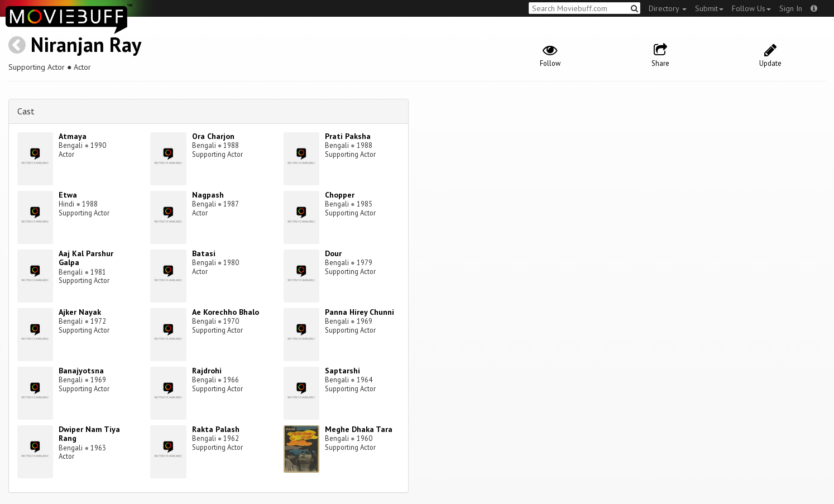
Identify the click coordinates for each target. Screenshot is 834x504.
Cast (26, 111)
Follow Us (751, 8)
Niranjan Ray (86, 44)
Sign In (791, 8)
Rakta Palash (216, 429)
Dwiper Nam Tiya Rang (89, 434)
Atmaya (73, 136)
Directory (668, 8)
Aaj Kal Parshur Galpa (86, 258)
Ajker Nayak (80, 312)
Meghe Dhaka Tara (359, 429)
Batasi (204, 253)
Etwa (68, 195)
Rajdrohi (207, 371)
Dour (333, 253)
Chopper (340, 195)
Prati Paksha (348, 136)
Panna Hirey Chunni (360, 312)
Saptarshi (342, 371)
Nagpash (208, 195)
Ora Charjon (213, 136)
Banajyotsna (81, 371)
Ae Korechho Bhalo (226, 312)
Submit (709, 8)
